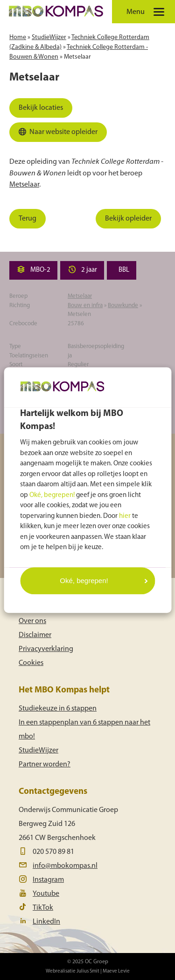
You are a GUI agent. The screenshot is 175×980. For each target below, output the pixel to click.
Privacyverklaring (46, 649)
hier (125, 516)
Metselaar (77, 57)
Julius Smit (88, 971)
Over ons (32, 621)
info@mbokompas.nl (65, 866)
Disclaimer (35, 635)
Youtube (46, 894)
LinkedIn (46, 922)
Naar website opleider (57, 134)
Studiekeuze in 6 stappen (58, 709)
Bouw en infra (85, 305)
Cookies (31, 663)
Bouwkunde (123, 305)
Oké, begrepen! (52, 495)
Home (18, 37)
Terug (28, 219)
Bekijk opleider (128, 219)
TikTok (43, 908)
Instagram (48, 880)
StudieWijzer (49, 37)
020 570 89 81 (53, 852)
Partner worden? (45, 765)
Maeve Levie (116, 971)
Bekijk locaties (41, 108)
